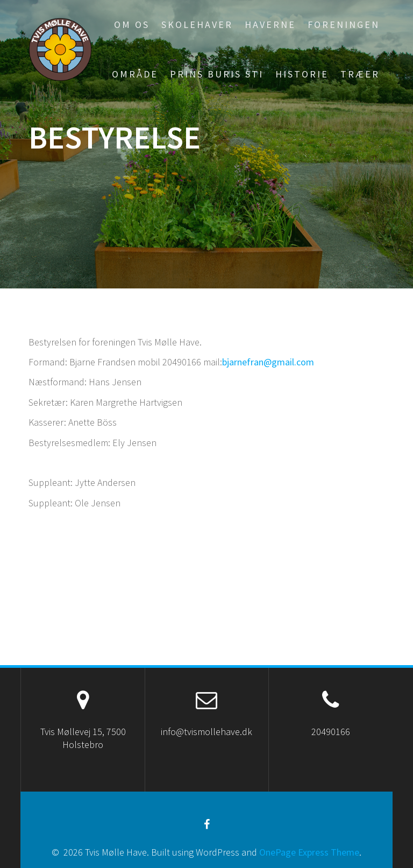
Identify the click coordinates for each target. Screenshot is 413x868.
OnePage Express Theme (309, 852)
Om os (132, 24)
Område (135, 74)
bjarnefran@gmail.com (268, 362)
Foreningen (344, 24)
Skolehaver (197, 24)
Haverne (270, 24)
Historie (302, 74)
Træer (360, 74)
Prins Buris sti (217, 74)
